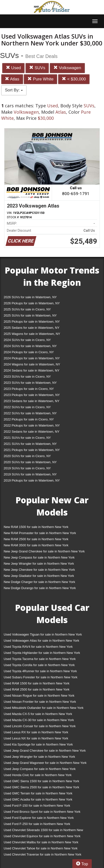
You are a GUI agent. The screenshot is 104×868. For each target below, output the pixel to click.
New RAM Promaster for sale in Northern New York (40, 533)
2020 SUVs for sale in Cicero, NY (27, 456)
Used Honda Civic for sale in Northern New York (38, 775)
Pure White (40, 79)
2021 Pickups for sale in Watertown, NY (32, 450)
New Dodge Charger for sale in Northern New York (39, 582)
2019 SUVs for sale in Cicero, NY (27, 468)
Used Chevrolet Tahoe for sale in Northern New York (41, 848)
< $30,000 (74, 79)
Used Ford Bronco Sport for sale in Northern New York (42, 812)
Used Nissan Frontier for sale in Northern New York (40, 702)
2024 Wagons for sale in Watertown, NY (32, 364)
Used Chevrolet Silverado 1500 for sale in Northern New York (43, 831)
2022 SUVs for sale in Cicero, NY (27, 407)
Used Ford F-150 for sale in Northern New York (37, 806)
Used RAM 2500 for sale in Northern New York (37, 689)
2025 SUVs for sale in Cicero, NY (27, 309)
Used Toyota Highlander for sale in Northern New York (42, 653)
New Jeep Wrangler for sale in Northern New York (39, 564)
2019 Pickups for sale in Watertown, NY (32, 480)
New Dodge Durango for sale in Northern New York (40, 588)
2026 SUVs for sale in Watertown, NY (30, 297)
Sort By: (14, 90)
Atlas (12, 79)
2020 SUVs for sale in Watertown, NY (30, 462)
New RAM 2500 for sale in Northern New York (36, 539)
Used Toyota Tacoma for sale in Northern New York (40, 659)
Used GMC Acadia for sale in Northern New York (38, 799)
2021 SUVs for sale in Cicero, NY (27, 438)
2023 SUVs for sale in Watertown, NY (30, 383)
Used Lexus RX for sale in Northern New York (36, 732)
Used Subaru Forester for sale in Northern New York (41, 677)
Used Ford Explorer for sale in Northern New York (39, 818)
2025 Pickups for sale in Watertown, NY (32, 322)
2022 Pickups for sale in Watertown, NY (32, 425)
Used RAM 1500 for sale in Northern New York (37, 683)
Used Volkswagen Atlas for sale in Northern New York (41, 641)
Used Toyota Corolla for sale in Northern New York (39, 665)
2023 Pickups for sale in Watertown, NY (32, 395)
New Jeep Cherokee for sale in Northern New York (39, 570)
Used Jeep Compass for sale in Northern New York (40, 769)
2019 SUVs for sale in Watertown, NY (30, 474)
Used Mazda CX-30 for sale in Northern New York (39, 720)
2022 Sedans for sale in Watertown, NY (32, 432)
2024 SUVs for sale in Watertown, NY (30, 346)
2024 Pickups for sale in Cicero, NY (29, 352)
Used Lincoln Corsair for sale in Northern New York (40, 726)
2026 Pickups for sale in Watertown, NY (32, 303)
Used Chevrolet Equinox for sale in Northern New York (42, 836)
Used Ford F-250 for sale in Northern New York (37, 824)
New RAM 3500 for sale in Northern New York (36, 545)
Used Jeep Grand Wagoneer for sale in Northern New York (45, 763)
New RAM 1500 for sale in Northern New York (36, 527)
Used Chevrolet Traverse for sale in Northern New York (42, 854)
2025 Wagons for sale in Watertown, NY (32, 334)
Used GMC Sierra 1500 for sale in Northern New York (41, 781)
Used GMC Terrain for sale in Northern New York (38, 793)
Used (13, 68)
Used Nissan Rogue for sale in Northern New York (39, 696)
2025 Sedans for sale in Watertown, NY (32, 328)
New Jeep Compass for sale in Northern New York (39, 557)
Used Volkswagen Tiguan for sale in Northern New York (43, 634)
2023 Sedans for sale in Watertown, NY (32, 401)
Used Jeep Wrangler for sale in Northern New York (39, 757)
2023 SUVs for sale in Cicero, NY (27, 377)
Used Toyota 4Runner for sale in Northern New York (40, 671)
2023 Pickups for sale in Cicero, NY (29, 389)
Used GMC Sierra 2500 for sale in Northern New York (41, 787)
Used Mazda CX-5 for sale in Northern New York (38, 714)
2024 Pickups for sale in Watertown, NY (32, 358)
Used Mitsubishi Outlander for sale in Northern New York (44, 708)
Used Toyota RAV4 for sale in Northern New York (38, 647)
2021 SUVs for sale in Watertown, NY (30, 444)
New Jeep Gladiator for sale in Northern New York (39, 576)
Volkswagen (67, 68)
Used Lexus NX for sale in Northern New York (36, 738)
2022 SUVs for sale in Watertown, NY (30, 413)
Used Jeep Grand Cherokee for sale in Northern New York (45, 751)
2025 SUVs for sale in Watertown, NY (30, 315)
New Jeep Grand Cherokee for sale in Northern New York (44, 551)
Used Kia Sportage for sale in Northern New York (38, 744)
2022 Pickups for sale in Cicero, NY (29, 419)
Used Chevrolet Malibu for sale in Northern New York (41, 842)
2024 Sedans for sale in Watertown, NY (32, 370)
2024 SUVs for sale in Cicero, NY (27, 340)
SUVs (37, 68)
